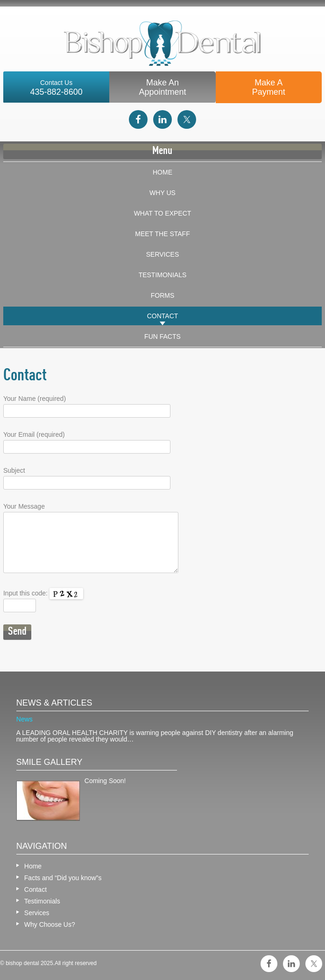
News (25, 719)
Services (163, 254)
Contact (163, 316)
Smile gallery (49, 762)
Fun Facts (162, 336)
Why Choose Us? (50, 924)
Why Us (162, 193)
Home (162, 172)
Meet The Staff (162, 234)
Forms (163, 295)
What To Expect (163, 213)
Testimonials (163, 275)
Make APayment (269, 87)
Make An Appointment (162, 87)
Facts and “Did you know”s (63, 878)
